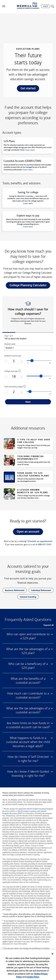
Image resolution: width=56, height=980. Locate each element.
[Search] (52, 6)
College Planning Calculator (26, 286)
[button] (4, 6)
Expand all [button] (49, 625)
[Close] (52, 954)
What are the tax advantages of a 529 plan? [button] (28, 651)
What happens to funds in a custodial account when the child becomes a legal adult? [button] (28, 742)
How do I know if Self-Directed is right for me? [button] (28, 759)
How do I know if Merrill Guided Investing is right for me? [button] (28, 774)
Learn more (30, 150)
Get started (26, 89)
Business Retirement (13, 591)
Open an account (26, 532)
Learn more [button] (28, 227)
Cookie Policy (33, 977)
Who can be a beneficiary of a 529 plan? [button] (28, 666)
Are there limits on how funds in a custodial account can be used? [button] (28, 725)
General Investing (27, 597)
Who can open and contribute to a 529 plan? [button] (28, 636)
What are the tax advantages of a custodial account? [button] (28, 710)
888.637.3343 (45, 544)
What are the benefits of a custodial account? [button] (28, 681)
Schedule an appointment (40, 541)
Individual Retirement (40, 591)
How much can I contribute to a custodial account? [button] (28, 696)
